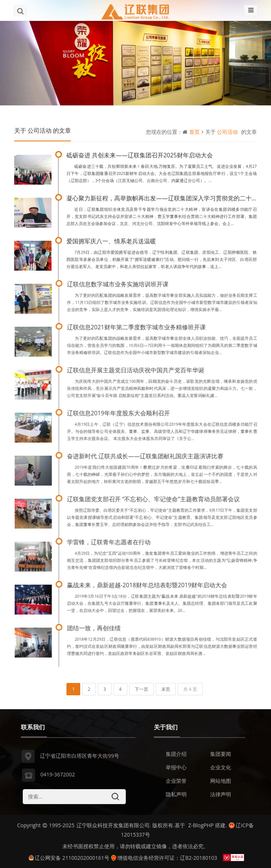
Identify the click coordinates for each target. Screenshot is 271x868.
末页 (166, 689)
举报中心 (176, 769)
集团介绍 (176, 755)
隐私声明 (176, 796)
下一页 (141, 689)
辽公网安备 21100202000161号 (69, 858)
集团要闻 (221, 755)
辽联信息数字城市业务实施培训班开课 (119, 284)
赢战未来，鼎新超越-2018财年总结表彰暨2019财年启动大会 (149, 585)
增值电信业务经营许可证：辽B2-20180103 (164, 858)
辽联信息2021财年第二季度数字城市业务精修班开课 (138, 327)
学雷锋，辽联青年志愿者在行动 (110, 542)
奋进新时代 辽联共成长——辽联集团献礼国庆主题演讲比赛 (147, 456)
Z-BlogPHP (201, 825)
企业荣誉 (176, 782)
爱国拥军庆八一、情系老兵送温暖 (111, 241)
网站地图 (221, 782)
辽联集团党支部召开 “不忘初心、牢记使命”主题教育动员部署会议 (155, 499)
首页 (194, 132)
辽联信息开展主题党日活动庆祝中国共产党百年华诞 (137, 370)
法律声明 (221, 796)
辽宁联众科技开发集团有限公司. (114, 825)
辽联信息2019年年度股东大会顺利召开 (120, 413)
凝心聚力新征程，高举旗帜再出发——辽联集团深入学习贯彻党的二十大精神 (168, 198)
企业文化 (221, 769)
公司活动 (227, 132)
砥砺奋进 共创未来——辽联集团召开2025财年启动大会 (140, 155)
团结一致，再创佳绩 (96, 628)
